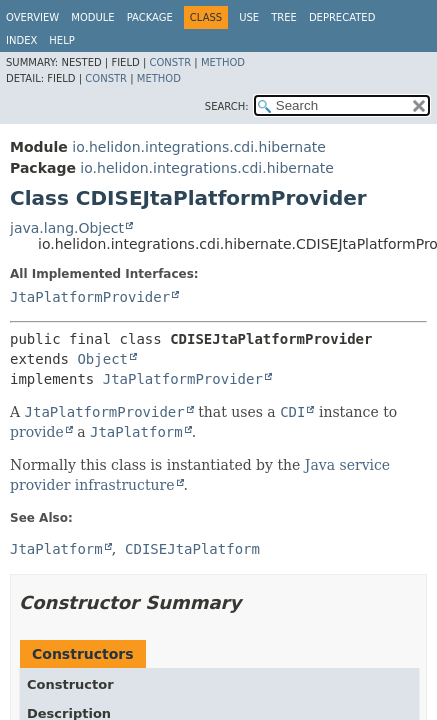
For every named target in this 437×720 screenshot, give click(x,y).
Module (92, 17)
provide (37, 432)
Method (223, 62)
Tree (284, 17)
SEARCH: (227, 106)
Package (150, 17)
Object (102, 359)
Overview (32, 17)
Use (249, 17)
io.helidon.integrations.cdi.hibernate (199, 147)
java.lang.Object (67, 228)
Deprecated (342, 17)
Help (61, 40)
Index (21, 40)
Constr (170, 62)
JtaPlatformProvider (90, 297)
